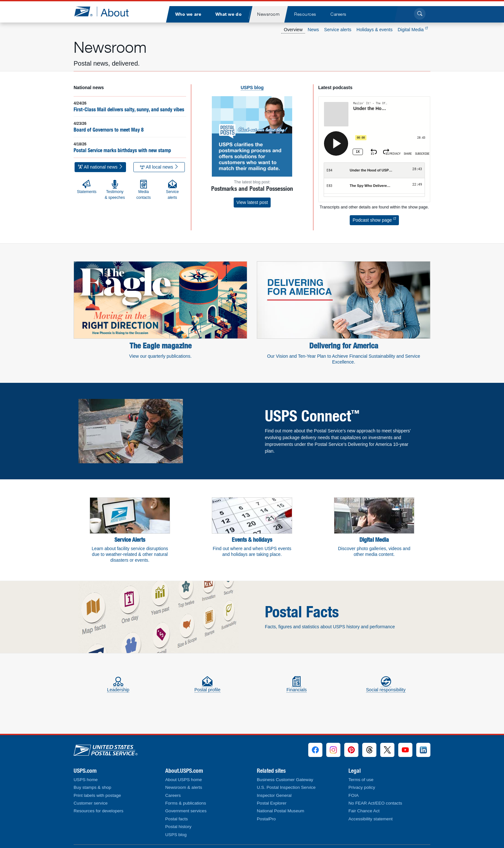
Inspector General (274, 795)
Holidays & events (374, 30)
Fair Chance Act (364, 811)
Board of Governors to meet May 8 (109, 130)
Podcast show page (374, 220)
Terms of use (361, 780)
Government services (186, 811)
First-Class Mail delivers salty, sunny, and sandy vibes (129, 109)
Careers (173, 795)
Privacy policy (362, 787)
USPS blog (176, 835)
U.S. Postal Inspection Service (286, 787)
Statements (87, 187)
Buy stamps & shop (92, 787)
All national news (101, 167)
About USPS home (184, 780)
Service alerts (338, 30)
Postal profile (207, 687)
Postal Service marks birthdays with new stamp (122, 150)
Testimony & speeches (115, 190)
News (313, 30)
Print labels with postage (97, 795)
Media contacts (144, 190)
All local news (159, 167)
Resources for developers (99, 811)
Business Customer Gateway (285, 780)
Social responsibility (386, 687)
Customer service (91, 803)
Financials (297, 687)
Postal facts (176, 819)
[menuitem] (188, 14)
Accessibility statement (371, 819)
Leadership (118, 687)
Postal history (178, 827)
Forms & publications (186, 803)
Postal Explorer (272, 803)
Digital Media (413, 30)
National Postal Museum (280, 811)
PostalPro (266, 819)
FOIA (354, 795)
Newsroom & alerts (184, 787)
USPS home (86, 780)
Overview (293, 30)
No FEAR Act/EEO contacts (375, 803)
